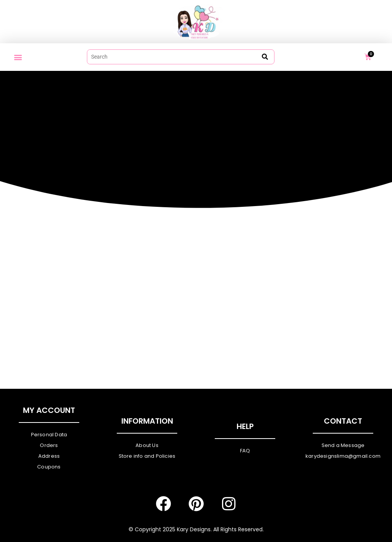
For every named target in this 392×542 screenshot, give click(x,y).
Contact (343, 421)
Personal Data (49, 435)
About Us (147, 445)
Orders (49, 445)
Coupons (49, 467)
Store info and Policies (147, 456)
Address (49, 456)
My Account (49, 410)
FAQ (245, 451)
